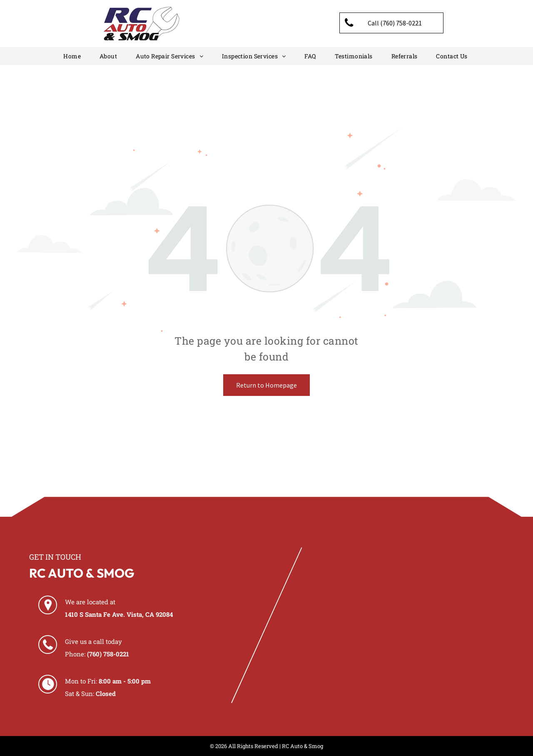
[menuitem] (73, 56)
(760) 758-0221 (108, 654)
